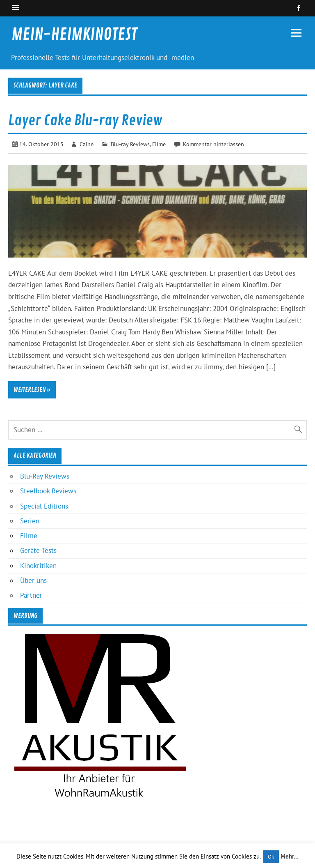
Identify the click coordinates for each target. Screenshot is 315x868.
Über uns (33, 580)
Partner (31, 595)
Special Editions (44, 506)
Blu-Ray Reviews (45, 476)
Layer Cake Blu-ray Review (85, 121)
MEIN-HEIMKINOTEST (74, 35)
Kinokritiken (38, 566)
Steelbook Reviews (48, 491)
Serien (30, 521)
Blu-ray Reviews (130, 144)
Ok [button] (271, 857)
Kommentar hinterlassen (213, 144)
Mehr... (290, 856)
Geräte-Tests (38, 550)
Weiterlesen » (32, 390)
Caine (87, 144)
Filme (159, 144)
